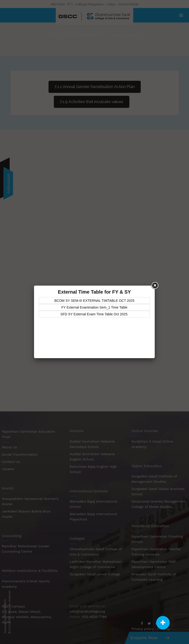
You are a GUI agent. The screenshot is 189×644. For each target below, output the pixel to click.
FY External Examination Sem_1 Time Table (94, 307)
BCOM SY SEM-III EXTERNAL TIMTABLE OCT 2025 (94, 301)
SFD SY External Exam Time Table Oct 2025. (94, 314)
